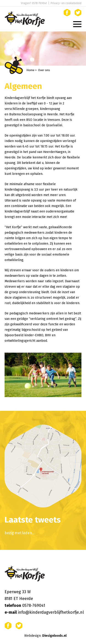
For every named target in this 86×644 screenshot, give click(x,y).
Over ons (44, 70)
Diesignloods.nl (54, 636)
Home (30, 70)
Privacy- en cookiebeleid (66, 3)
